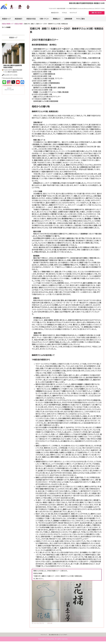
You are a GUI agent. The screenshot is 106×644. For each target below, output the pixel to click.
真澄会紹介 (19, 19)
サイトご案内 (80, 19)
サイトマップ (73, 13)
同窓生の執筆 (16, 8)
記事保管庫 (68, 19)
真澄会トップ (6, 19)
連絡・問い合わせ (97, 13)
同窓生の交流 (31, 19)
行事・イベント (44, 19)
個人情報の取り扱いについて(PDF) (58, 635)
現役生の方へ (55, 13)
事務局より (57, 19)
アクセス (64, 13)
